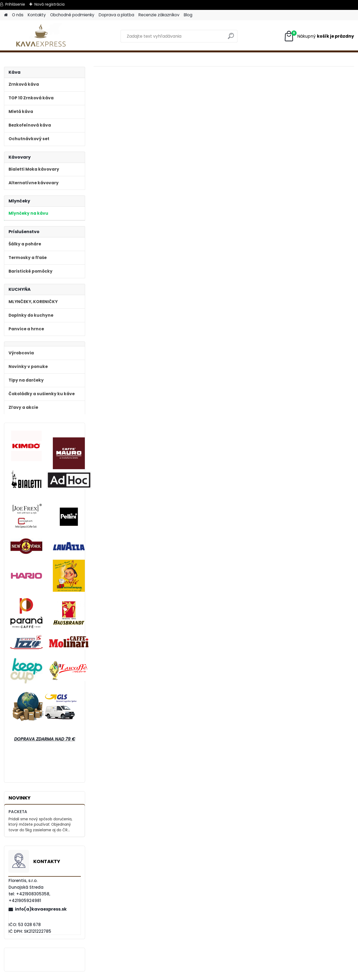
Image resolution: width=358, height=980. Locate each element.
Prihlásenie (15, 4)
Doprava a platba (116, 15)
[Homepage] (6, 15)
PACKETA (18, 812)
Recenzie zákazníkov (159, 15)
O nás (18, 15)
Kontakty (37, 15)
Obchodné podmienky (72, 15)
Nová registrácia (49, 4)
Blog (188, 15)
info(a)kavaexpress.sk (41, 909)
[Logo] (41, 36)
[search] (231, 38)
